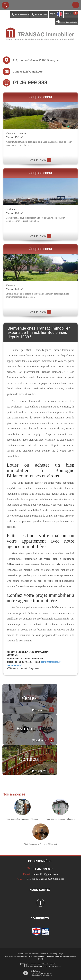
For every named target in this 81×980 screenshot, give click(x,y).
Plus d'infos (43, 710)
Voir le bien (40, 160)
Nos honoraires (34, 956)
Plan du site (9, 956)
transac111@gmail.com (28, 72)
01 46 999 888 (30, 82)
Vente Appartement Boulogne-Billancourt (41, 844)
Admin (49, 956)
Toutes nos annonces (60, 956)
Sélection (68, 14)
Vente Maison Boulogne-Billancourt (60, 819)
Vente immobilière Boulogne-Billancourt (22, 819)
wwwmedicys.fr (15, 665)
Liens (43, 956)
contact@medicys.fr (51, 662)
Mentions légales (21, 956)
